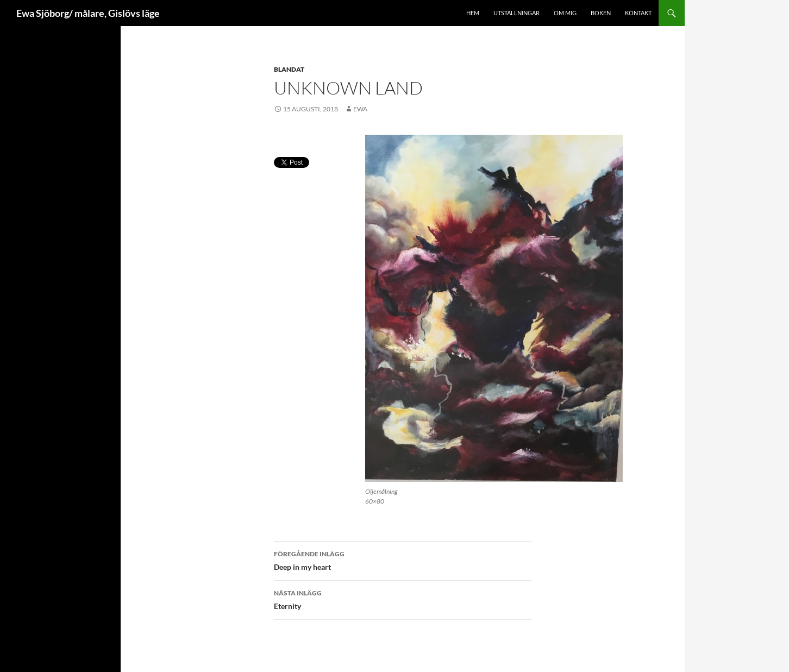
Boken (601, 13)
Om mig (565, 13)
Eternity (403, 599)
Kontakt (638, 13)
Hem (473, 13)
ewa (360, 109)
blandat (289, 69)
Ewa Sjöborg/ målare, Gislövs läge (88, 13)
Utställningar (516, 13)
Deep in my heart (403, 560)
